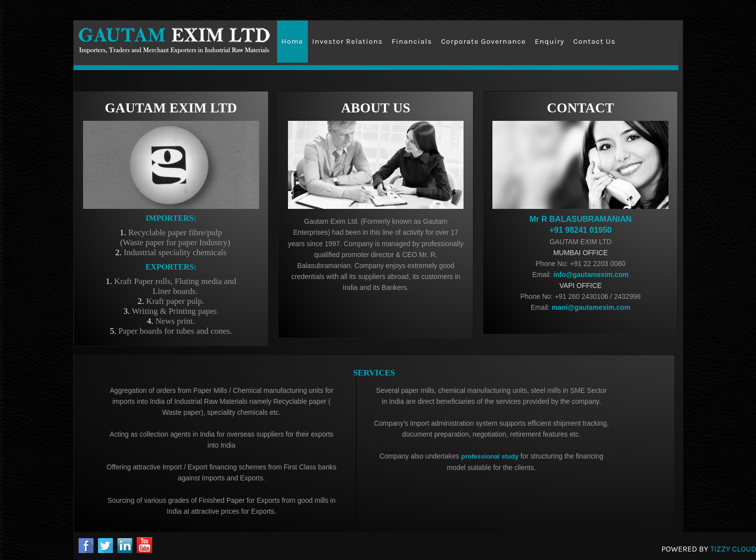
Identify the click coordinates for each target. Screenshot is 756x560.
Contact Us (595, 41)
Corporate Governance (484, 41)
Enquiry (549, 41)
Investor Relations (348, 41)
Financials (412, 41)
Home (292, 41)
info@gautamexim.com (590, 275)
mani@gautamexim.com (590, 307)
